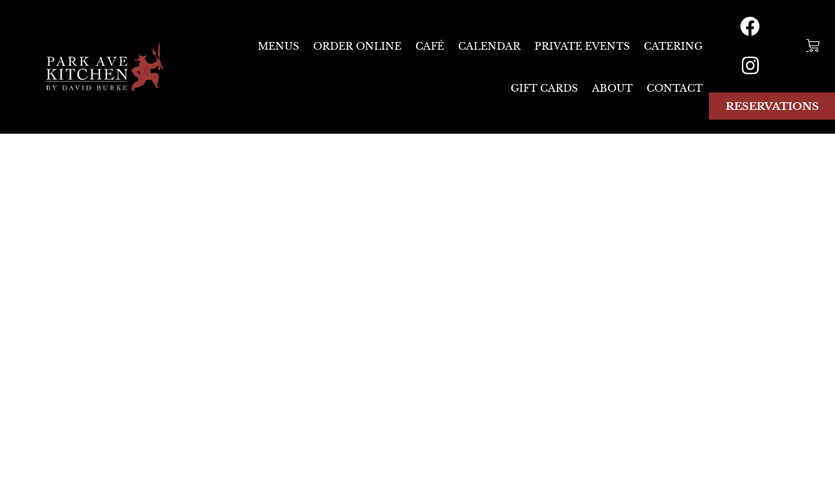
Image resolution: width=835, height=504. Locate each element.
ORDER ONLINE (357, 46)
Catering (673, 46)
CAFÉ (430, 46)
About (612, 88)
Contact (675, 88)
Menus (278, 46)
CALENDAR (489, 46)
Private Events (582, 46)
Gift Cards (544, 88)
